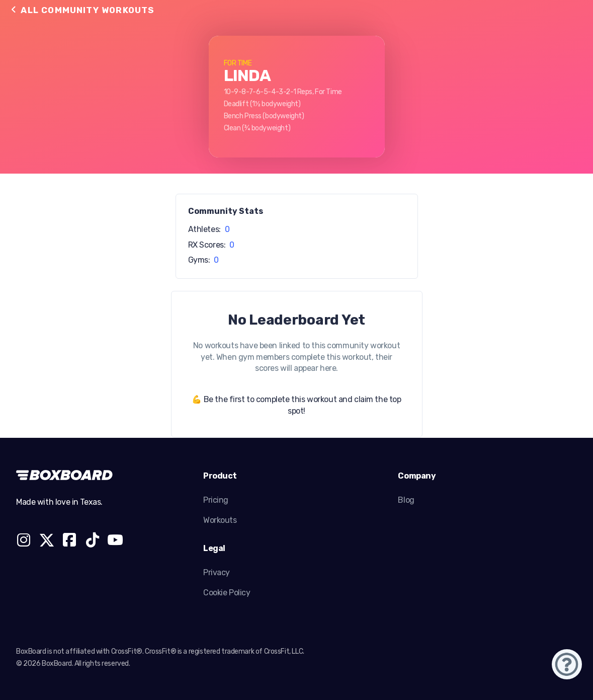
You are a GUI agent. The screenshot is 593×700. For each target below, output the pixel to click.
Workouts (220, 520)
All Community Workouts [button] (82, 10)
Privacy (217, 572)
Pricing (216, 500)
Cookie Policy (227, 593)
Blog (406, 500)
